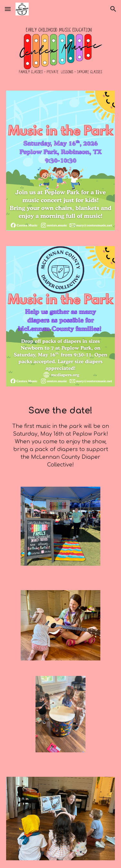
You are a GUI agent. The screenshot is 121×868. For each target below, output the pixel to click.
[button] (8, 9)
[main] (61, 437)
